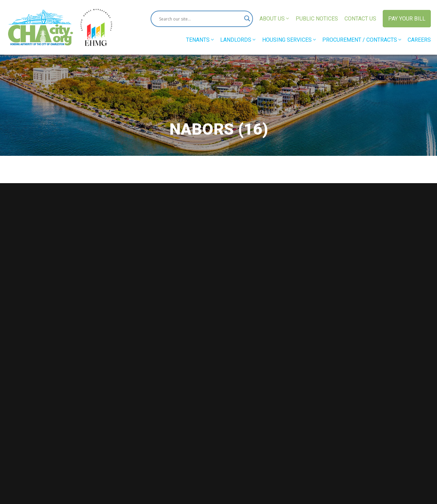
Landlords (238, 40)
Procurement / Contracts (362, 40)
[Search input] (199, 19)
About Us (274, 19)
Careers (419, 40)
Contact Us (360, 19)
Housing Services (289, 40)
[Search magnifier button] (245, 19)
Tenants (200, 40)
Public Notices (317, 19)
